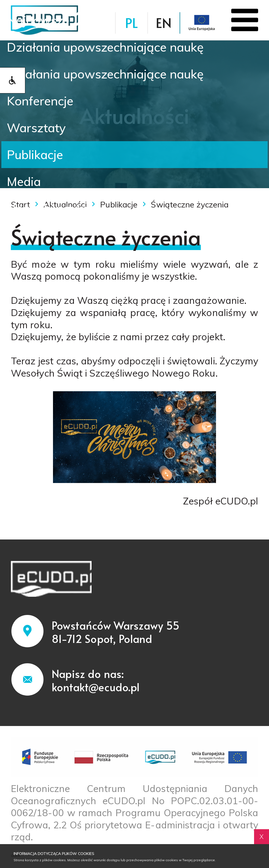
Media (24, 181)
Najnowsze (38, 20)
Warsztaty (36, 128)
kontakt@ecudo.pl (96, 687)
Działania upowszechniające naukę (105, 47)
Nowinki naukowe (57, 208)
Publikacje (35, 154)
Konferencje (40, 101)
